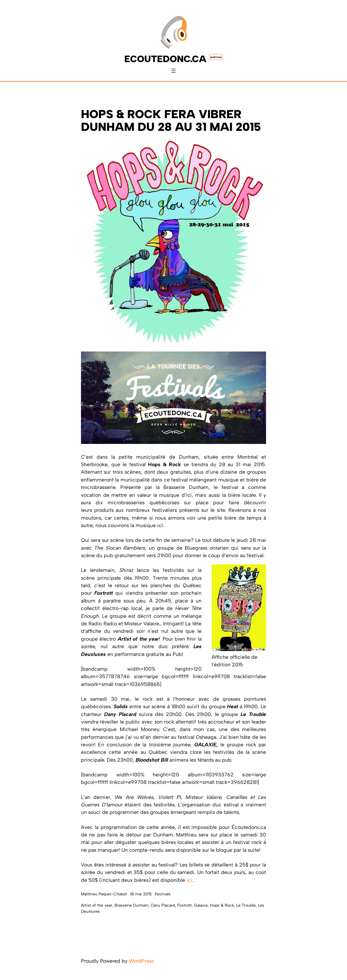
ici (189, 880)
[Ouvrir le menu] (173, 71)
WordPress (141, 961)
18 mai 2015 (141, 894)
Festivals (163, 894)
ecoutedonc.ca (165, 59)
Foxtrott (184, 905)
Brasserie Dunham (132, 905)
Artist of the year (97, 905)
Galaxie (201, 905)
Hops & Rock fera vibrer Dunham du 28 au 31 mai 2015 (171, 120)
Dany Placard (163, 905)
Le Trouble (246, 905)
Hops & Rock (222, 905)
